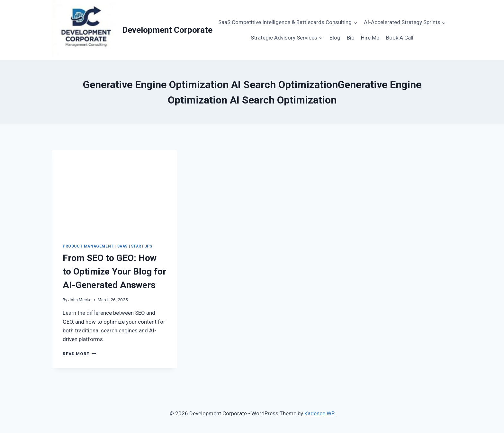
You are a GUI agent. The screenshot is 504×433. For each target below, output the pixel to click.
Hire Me (370, 38)
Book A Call (400, 38)
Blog (335, 38)
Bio (351, 38)
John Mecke (80, 300)
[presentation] (115, 192)
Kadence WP (319, 413)
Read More (79, 354)
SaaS (122, 246)
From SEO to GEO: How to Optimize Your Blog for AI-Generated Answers (114, 271)
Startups (142, 246)
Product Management (88, 246)
